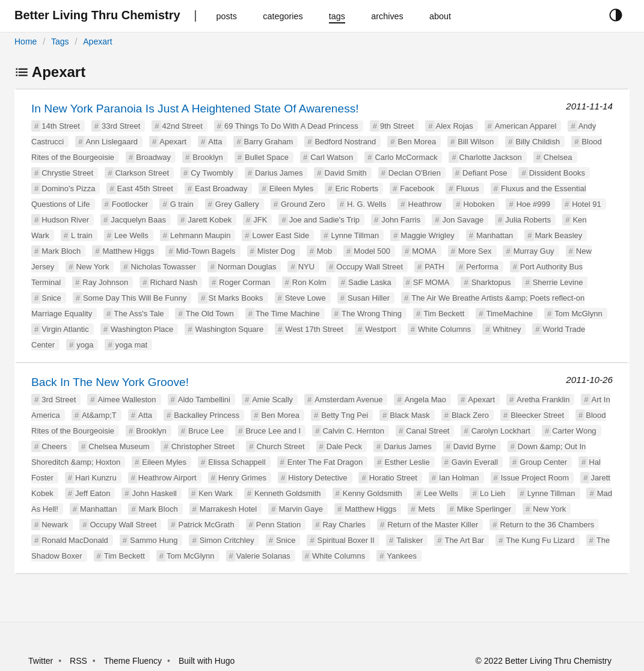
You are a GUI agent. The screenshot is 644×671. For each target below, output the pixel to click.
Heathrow (425, 204)
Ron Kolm (309, 282)
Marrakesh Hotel (228, 509)
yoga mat (131, 345)
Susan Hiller (369, 298)
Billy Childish (538, 142)
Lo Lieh (493, 493)
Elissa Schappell (237, 462)
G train (182, 204)
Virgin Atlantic (65, 329)
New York (92, 267)
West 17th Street (314, 329)
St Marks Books (236, 298)
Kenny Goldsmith (373, 493)
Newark (55, 525)
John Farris (401, 220)
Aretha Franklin (543, 400)
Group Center (543, 462)
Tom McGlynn (578, 314)
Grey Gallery (237, 204)
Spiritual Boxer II (346, 540)
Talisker (409, 540)
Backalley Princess (207, 415)
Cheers (54, 446)
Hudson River (65, 220)
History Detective (317, 478)
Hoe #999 (533, 204)
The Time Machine (288, 314)
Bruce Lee (206, 431)
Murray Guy (534, 251)
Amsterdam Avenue (348, 400)
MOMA (424, 251)
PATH (434, 267)
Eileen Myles (292, 188)
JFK (260, 220)
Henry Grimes (242, 478)
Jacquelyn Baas (138, 220)
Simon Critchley (227, 540)
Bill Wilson (476, 142)
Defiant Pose (485, 173)
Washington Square (229, 329)
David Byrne (475, 446)
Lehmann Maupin (200, 235)
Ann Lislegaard (112, 142)
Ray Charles (344, 525)
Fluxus (468, 188)
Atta (215, 142)
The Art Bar (464, 540)
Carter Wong (574, 431)
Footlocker (130, 204)
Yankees (402, 556)
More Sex (475, 251)
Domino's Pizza (68, 188)
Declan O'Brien (415, 173)
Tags (60, 41)
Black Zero (470, 415)
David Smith (346, 173)
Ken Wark (216, 493)
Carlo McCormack (406, 157)
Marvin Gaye (301, 509)
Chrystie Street (67, 173)
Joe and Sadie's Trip (324, 220)
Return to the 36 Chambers (547, 525)
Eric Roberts (357, 188)
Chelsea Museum (119, 446)
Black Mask (409, 415)
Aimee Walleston (127, 400)
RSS (78, 661)
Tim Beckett (444, 314)
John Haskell (155, 493)
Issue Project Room (535, 478)
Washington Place (142, 329)
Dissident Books (557, 173)
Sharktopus (491, 282)
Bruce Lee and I (273, 431)
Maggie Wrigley (427, 235)
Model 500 (372, 251)
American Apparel (526, 126)
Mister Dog (276, 251)
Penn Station (278, 525)
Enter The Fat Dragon (325, 462)
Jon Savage (463, 220)
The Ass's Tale (139, 314)
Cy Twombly (212, 173)
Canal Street (428, 431)
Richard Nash (173, 282)
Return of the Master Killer (433, 525)
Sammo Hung (154, 540)
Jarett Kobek (210, 220)
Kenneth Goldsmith (288, 493)
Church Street (280, 446)
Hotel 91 (586, 204)
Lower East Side (281, 235)
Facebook (417, 188)
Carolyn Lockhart (501, 431)
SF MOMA (431, 282)
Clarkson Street (142, 173)
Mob (324, 251)
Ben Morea (417, 142)
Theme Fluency (134, 661)
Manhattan (495, 235)
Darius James (279, 173)
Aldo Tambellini (204, 400)
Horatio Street (393, 478)
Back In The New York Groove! (110, 382)
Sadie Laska (370, 282)
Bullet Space (267, 157)
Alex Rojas (455, 126)
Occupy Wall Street (370, 267)
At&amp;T (99, 415)
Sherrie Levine (558, 282)
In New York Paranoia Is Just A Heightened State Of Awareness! (195, 109)
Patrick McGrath (206, 525)
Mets (426, 509)
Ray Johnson (105, 282)
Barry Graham (269, 142)
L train (82, 235)
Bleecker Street (537, 415)
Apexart (97, 41)
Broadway (153, 157)
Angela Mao (425, 400)
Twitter (41, 661)
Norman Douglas (247, 267)
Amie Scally (272, 400)
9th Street (397, 126)
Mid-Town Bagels (206, 251)
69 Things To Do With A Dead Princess (291, 126)
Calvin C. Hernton (353, 431)
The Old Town (210, 314)
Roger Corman (244, 282)
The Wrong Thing (372, 314)
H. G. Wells (367, 204)
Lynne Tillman (355, 235)
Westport (381, 329)
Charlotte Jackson (491, 157)
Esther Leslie (407, 462)
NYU (306, 267)
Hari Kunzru (96, 478)
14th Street (61, 126)
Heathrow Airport (167, 478)
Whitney (507, 329)
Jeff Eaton (93, 493)
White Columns (444, 329)
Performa (482, 267)
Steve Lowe (305, 298)
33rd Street (121, 126)
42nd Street (182, 126)
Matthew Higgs (128, 251)
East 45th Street (145, 188)
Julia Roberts (528, 220)
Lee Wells (131, 235)
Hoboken (479, 204)
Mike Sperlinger (484, 509)
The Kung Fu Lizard (540, 540)
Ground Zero (303, 204)
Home (26, 41)
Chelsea (558, 157)
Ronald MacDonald (75, 540)
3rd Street (59, 400)
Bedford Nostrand (345, 142)
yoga (85, 345)
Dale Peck (344, 446)
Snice (51, 298)
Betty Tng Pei (345, 415)
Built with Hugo (207, 661)
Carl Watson (332, 157)
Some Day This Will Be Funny (135, 298)
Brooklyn (208, 157)
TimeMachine (510, 314)
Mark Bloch (61, 251)
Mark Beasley (559, 235)
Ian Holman (459, 478)
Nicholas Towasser (164, 267)
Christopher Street (203, 446)
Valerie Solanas (263, 556)
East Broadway (221, 188)
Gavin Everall (475, 462)
